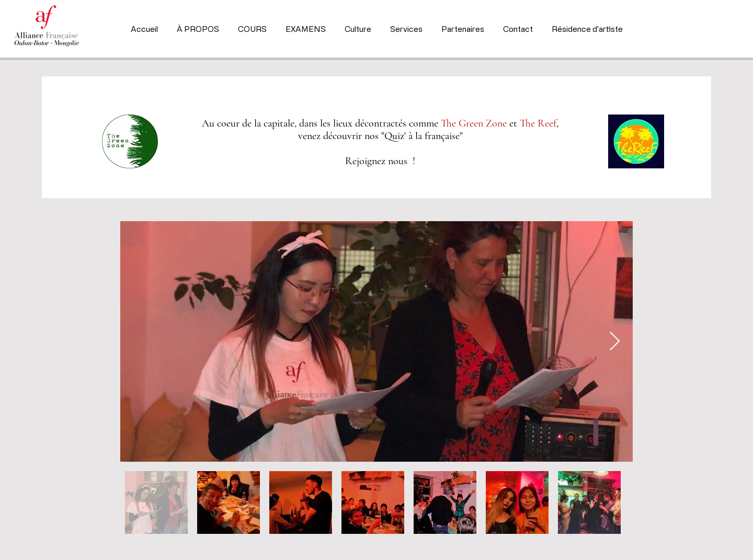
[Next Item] (615, 342)
